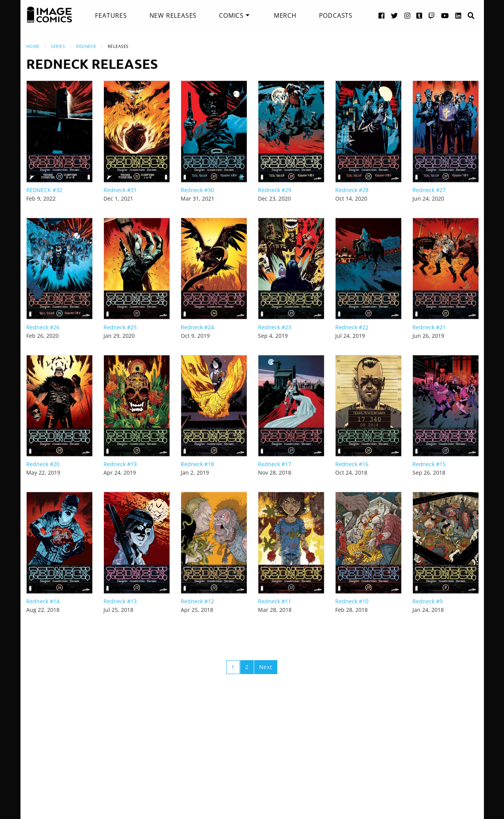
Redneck (86, 46)
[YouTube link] (445, 15)
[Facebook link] (382, 15)
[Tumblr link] (419, 15)
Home (33, 46)
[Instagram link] (407, 15)
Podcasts (336, 15)
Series (58, 46)
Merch (285, 15)
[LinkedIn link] (458, 15)
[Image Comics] (49, 15)
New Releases (173, 15)
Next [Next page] (266, 667)
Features (111, 15)
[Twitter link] (395, 15)
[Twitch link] (432, 15)
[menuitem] (111, 15)
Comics (231, 15)
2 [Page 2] (247, 667)
